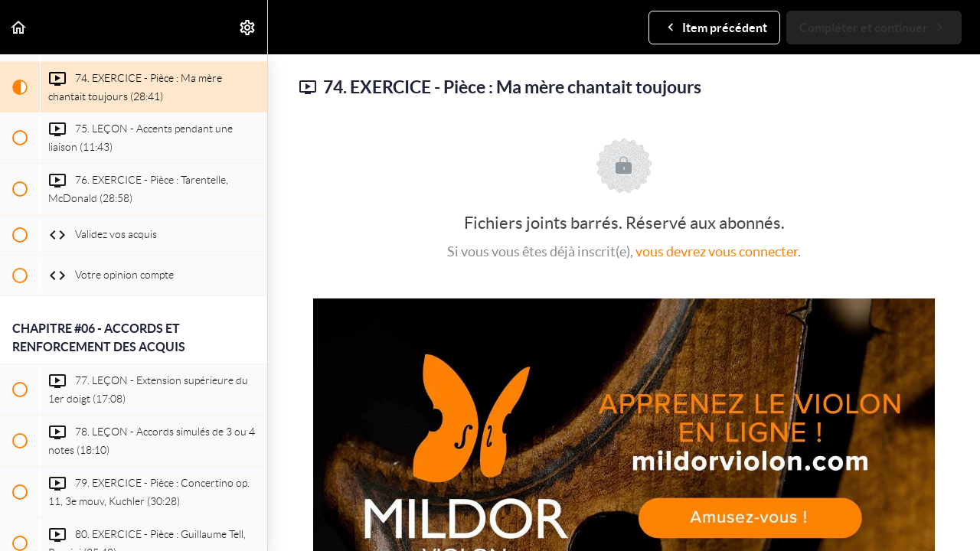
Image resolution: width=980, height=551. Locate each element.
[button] (19, 27)
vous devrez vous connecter (717, 251)
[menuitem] (248, 27)
